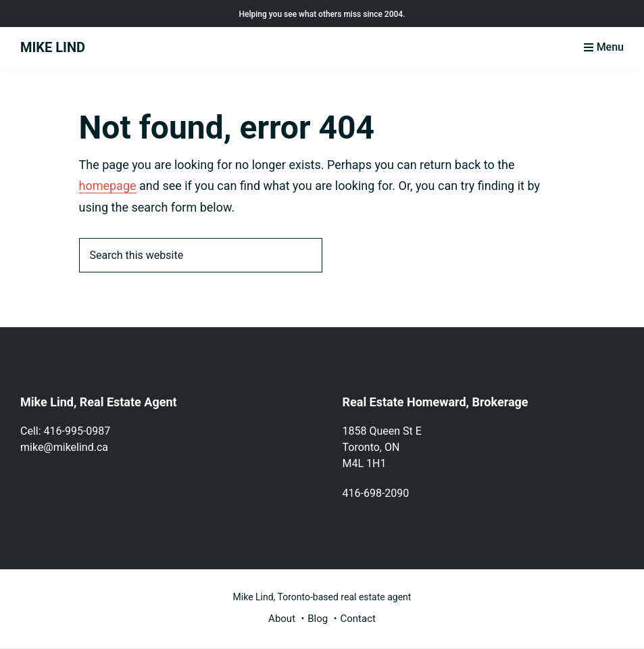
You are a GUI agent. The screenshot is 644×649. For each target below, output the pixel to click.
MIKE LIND (53, 47)
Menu (610, 47)
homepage (108, 186)
